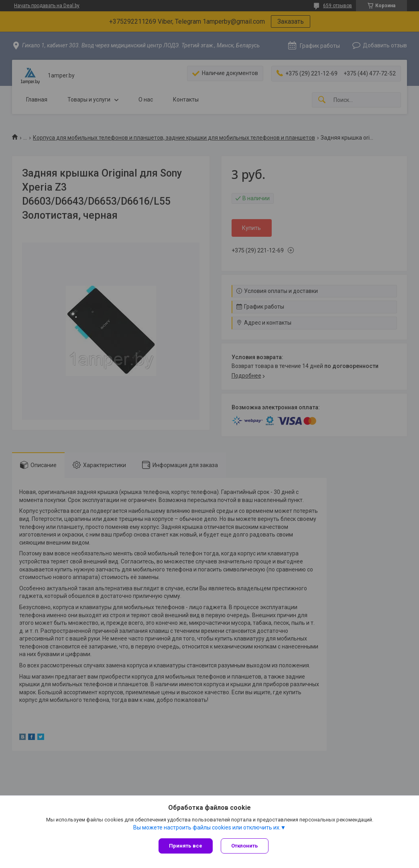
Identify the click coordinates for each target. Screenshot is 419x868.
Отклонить (245, 846)
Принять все (186, 846)
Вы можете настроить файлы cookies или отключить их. (207, 827)
